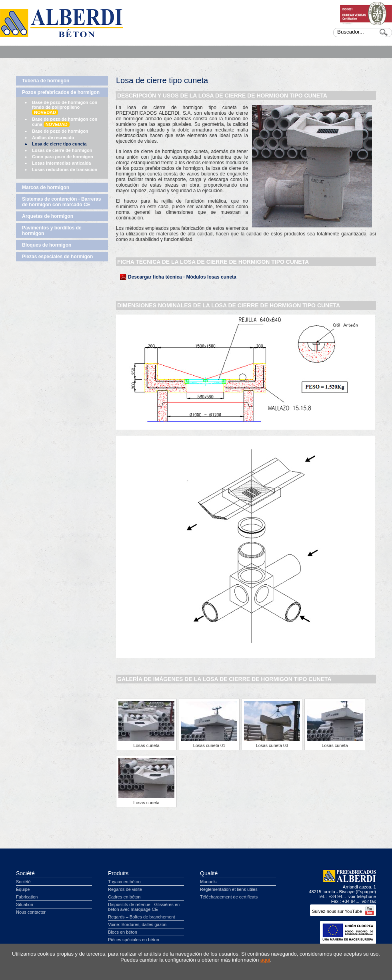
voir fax (369, 901)
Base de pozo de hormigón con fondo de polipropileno (65, 108)
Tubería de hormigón (46, 81)
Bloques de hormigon (47, 245)
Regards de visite (125, 889)
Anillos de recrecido (53, 137)
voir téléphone (362, 896)
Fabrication (27, 897)
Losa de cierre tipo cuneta (59, 144)
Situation (25, 904)
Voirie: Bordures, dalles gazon (137, 924)
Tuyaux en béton (124, 882)
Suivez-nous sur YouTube (343, 911)
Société (25, 873)
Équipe (23, 889)
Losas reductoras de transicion (65, 169)
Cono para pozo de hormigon (63, 157)
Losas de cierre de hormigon (62, 150)
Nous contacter (31, 912)
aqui (265, 960)
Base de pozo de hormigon (60, 131)
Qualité (209, 873)
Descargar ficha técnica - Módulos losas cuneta (182, 277)
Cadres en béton (124, 897)
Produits (118, 873)
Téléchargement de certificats (229, 897)
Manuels (208, 882)
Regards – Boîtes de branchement (142, 917)
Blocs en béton (123, 932)
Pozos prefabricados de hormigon (61, 92)
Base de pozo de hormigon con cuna (65, 122)
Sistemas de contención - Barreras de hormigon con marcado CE (61, 202)
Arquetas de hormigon (48, 216)
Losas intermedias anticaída (61, 163)
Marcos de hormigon (46, 187)
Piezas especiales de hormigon (57, 257)
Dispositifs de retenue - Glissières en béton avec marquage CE (144, 907)
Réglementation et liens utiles (229, 889)
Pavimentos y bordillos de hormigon (52, 231)
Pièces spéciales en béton (134, 940)
